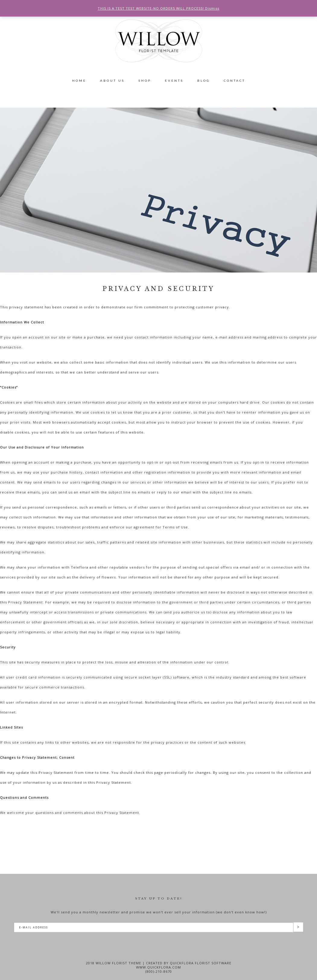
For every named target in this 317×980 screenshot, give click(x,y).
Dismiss (212, 8)
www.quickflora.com (158, 967)
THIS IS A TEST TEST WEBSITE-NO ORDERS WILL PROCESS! (151, 8)
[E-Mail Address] (154, 927)
